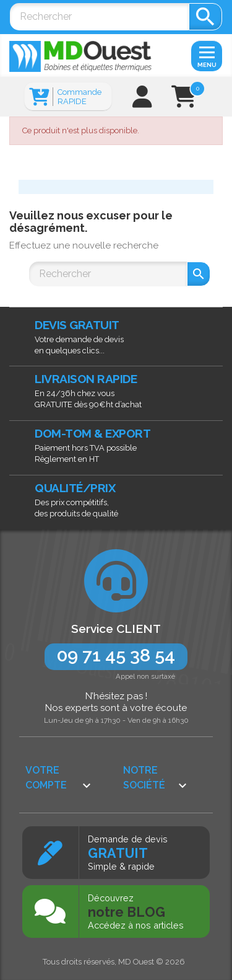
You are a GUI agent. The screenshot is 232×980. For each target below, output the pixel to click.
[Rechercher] (99, 17)
